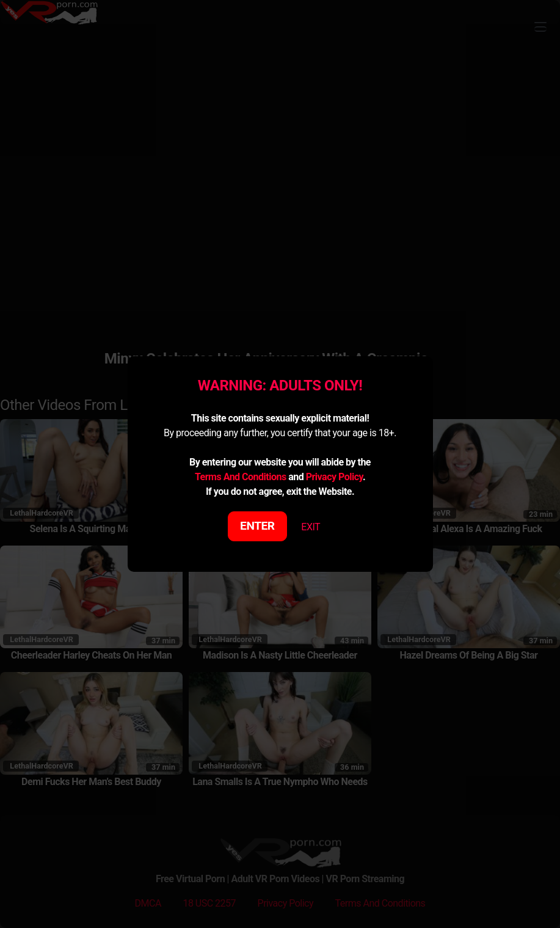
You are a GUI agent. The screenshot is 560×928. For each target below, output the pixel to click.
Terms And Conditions (241, 477)
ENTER (257, 526)
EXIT (311, 527)
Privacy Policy (334, 477)
